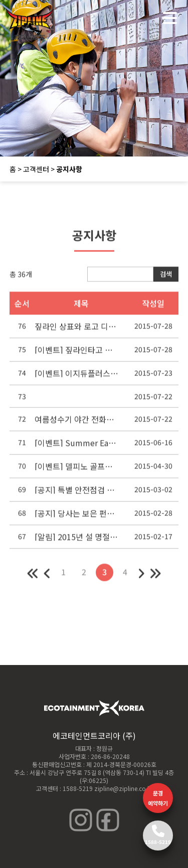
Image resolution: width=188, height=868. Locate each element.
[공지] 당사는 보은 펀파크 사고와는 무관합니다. (76, 517)
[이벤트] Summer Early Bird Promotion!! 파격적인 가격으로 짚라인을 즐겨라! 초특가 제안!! (76, 446)
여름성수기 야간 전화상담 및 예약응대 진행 (76, 423)
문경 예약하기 (158, 798)
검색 (166, 278)
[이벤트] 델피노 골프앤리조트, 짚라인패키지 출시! (76, 470)
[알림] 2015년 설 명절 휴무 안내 (76, 540)
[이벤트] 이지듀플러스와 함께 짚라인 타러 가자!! (76, 377)
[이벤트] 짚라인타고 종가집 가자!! (76, 353)
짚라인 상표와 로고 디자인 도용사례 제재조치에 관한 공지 (76, 330)
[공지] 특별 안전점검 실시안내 (76, 493)
